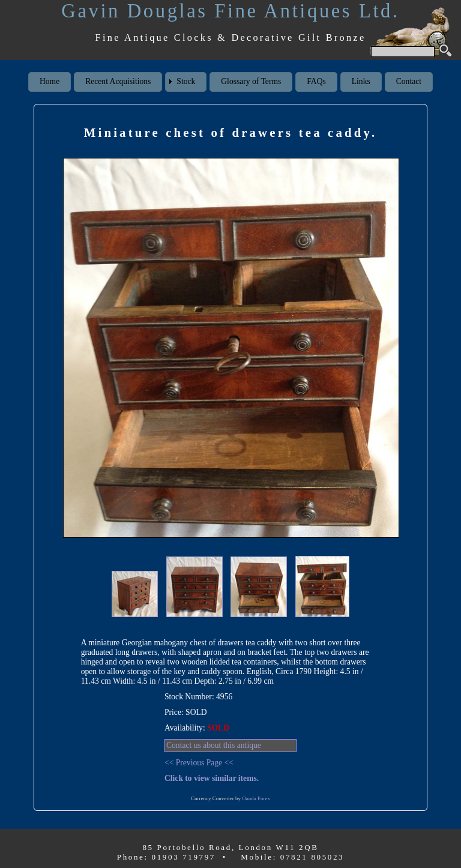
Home (50, 81)
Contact (409, 81)
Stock (186, 81)
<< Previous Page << (199, 763)
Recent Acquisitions (118, 81)
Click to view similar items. (212, 778)
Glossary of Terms (251, 81)
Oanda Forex (256, 798)
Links (361, 81)
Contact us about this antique (214, 745)
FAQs (316, 81)
